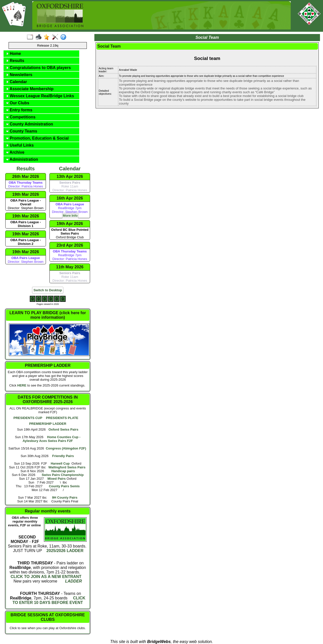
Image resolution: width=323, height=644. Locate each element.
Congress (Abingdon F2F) (66, 448)
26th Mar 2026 (26, 176)
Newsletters (19, 75)
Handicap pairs (63, 471)
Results (15, 61)
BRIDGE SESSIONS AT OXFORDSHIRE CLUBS (48, 617)
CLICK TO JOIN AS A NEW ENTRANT (46, 577)
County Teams (22, 131)
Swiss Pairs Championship (63, 475)
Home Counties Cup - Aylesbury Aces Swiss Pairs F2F (51, 439)
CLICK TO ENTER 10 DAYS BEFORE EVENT (49, 600)
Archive (15, 152)
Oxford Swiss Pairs (63, 429)
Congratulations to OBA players (38, 68)
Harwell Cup (60, 463)
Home (14, 54)
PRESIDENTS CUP (28, 418)
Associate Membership (30, 89)
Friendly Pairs (63, 456)
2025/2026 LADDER (64, 551)
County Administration (30, 124)
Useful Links (20, 145)
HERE (22, 385)
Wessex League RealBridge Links (40, 96)
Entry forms (19, 110)
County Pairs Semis (64, 486)
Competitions (21, 117)
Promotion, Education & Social (37, 138)
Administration (22, 159)
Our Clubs (18, 103)
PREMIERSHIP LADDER (48, 424)
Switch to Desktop (48, 290)
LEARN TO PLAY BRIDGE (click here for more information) (48, 315)
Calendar (17, 82)
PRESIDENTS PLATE (62, 418)
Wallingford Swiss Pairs (67, 467)
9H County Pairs (65, 497)
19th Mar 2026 (26, 194)
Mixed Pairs (57, 479)
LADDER (74, 581)
